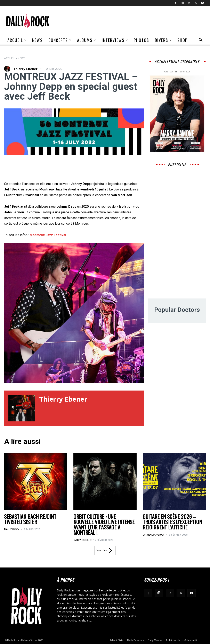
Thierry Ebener (25, 69)
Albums (87, 40)
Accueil (17, 40)
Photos (141, 40)
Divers (163, 40)
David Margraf (154, 535)
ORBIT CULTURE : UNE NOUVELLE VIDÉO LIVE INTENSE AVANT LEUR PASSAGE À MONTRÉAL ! (104, 524)
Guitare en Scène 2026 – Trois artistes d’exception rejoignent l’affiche (172, 522)
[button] (201, 40)
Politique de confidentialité (182, 640)
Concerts (60, 40)
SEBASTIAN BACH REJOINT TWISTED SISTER (30, 519)
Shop (183, 40)
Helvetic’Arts (116, 640)
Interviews (115, 40)
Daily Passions (135, 640)
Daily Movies (155, 640)
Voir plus (105, 551)
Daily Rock (12, 529)
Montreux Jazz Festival (48, 235)
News (37, 40)
